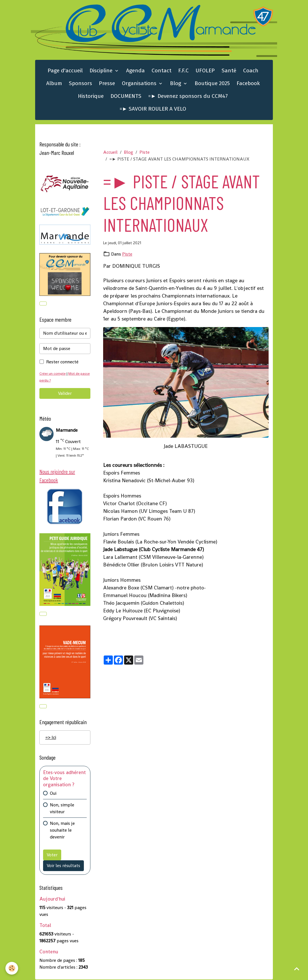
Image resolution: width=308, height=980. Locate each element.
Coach (251, 71)
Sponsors (80, 84)
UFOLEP (205, 71)
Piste (145, 152)
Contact (162, 71)
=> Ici (51, 738)
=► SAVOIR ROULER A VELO (153, 109)
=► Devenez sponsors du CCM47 (188, 96)
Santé (229, 71)
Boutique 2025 (212, 84)
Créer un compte (53, 374)
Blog (176, 84)
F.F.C (183, 71)
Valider (65, 394)
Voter (52, 855)
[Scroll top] (297, 969)
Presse (107, 84)
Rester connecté (62, 362)
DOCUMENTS (126, 96)
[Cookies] (12, 968)
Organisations (140, 84)
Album (54, 84)
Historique (91, 96)
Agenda (135, 71)
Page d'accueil (65, 71)
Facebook (248, 84)
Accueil (110, 152)
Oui (53, 794)
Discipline (102, 71)
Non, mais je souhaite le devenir (62, 831)
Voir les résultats (63, 866)
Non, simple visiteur (62, 809)
